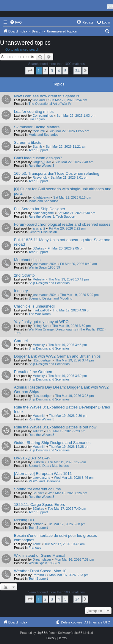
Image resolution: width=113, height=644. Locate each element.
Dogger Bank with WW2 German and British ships (57, 356)
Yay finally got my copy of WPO (41, 322)
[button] (30, 71)
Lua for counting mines (34, 112)
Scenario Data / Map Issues (49, 466)
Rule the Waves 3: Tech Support (52, 216)
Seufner (38, 493)
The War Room (40, 314)
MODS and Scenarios (44, 481)
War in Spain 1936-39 (44, 267)
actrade (38, 524)
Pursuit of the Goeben (33, 372)
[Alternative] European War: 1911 (43, 474)
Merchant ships (27, 260)
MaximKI (39, 416)
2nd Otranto (24, 275)
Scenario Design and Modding (50, 298)
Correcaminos (43, 116)
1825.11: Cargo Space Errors (40, 505)
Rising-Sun (40, 326)
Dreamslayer (42, 559)
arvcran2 (39, 228)
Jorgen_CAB (42, 162)
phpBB (41, 633)
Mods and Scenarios (43, 135)
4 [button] (59, 71)
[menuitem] (16, 22)
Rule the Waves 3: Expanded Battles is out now (55, 427)
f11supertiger (42, 360)
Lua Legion (37, 119)
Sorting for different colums (37, 489)
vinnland (39, 100)
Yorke (37, 544)
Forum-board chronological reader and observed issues (62, 224)
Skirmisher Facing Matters (37, 127)
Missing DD (24, 520)
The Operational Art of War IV (50, 104)
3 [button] (52, 71)
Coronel (21, 341)
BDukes (38, 248)
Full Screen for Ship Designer (40, 209)
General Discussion (43, 232)
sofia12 (38, 431)
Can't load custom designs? (38, 158)
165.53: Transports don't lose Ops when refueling (57, 173)
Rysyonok (40, 177)
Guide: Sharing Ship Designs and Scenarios (52, 443)
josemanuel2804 (44, 264)
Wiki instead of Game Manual (40, 555)
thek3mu (39, 131)
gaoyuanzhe (41, 478)
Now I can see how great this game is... (48, 96)
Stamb (37, 146)
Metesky (39, 279)
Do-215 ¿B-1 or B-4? (32, 458)
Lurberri (38, 462)
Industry (21, 291)
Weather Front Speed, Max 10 (40, 571)
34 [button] (77, 71)
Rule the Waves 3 (41, 166)
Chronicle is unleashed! (34, 306)
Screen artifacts (28, 142)
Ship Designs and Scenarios (49, 283)
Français (35, 548)
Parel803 (39, 575)
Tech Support (38, 150)
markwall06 (41, 310)
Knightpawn (41, 197)
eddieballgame (43, 213)
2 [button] (45, 71)
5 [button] (65, 71)
